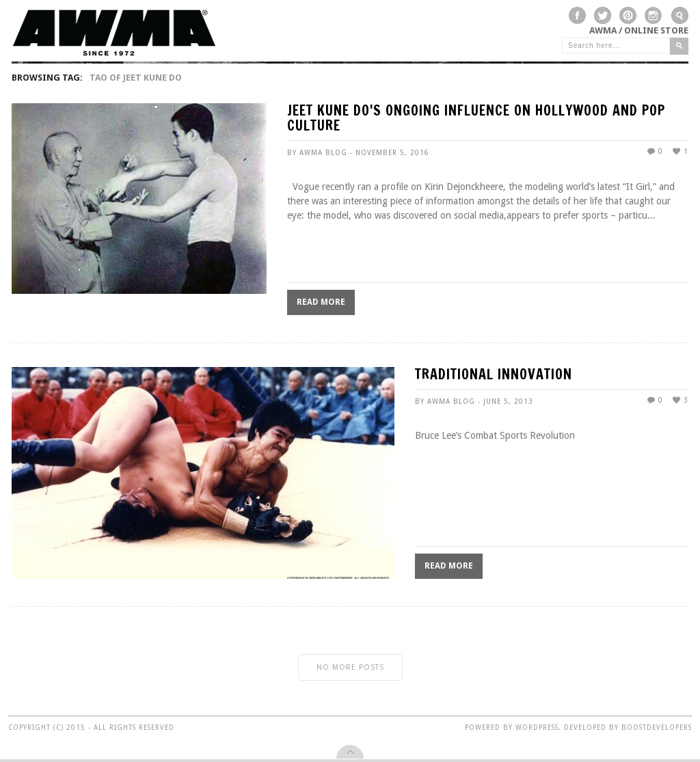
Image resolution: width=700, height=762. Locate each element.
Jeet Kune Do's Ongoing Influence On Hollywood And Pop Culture (476, 119)
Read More (321, 302)
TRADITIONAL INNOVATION (494, 376)
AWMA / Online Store (639, 30)
